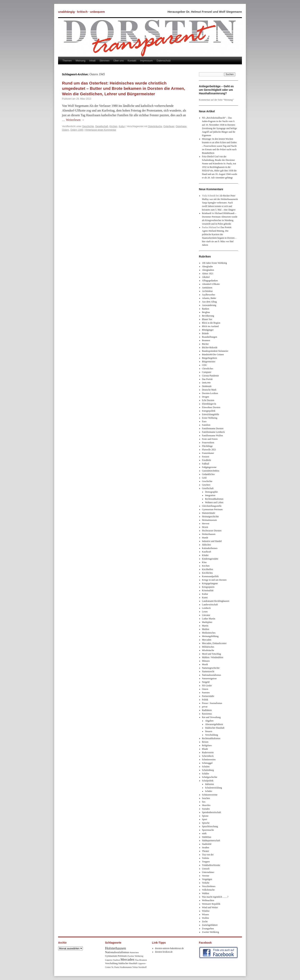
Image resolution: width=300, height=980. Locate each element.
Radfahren (207, 710)
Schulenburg (208, 770)
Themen (67, 61)
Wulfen (206, 918)
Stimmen (104, 61)
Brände (205, 333)
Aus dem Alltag (209, 302)
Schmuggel (207, 763)
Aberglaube (207, 266)
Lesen (205, 612)
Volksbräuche (208, 890)
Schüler (206, 774)
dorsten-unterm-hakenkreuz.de (169, 948)
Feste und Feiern (210, 439)
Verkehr (206, 883)
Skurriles (206, 805)
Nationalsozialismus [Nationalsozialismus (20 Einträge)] (117, 952)
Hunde (205, 538)
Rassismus (207, 714)
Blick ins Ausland (210, 326)
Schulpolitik (208, 781)
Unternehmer (208, 872)
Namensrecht (208, 671)
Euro (204, 421)
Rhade (205, 749)
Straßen (206, 848)
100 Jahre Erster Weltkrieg (215, 263)
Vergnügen (207, 879)
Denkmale (207, 386)
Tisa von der (208, 855)
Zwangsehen (208, 929)
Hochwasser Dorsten (212, 531)
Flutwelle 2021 (209, 450)
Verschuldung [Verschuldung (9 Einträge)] (111, 963)
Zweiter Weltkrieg (211, 932)
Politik (205, 700)
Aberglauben (208, 270)
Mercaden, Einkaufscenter (214, 643)
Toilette (206, 858)
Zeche (205, 922)
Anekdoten (207, 288)
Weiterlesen (75, 120)
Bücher (205, 344)
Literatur (206, 615)
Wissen (205, 914)
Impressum (146, 61)
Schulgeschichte (210, 777)
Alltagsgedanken (210, 281)
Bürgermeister (209, 362)
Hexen (205, 527)
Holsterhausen (209, 534)
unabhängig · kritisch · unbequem (81, 12)
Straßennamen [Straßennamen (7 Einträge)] (126, 967)
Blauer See (207, 319)
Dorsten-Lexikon (210, 393)
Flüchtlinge (207, 446)
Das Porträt (207, 379)
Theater (206, 851)
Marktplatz (207, 622)
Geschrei (206, 485)
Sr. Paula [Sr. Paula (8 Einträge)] (115, 967)
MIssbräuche (208, 650)
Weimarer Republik (211, 904)
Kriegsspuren (208, 587)
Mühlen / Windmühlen (213, 657)
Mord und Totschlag (212, 654)
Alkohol (206, 277)
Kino (204, 562)
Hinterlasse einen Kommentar (101, 130)
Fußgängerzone (209, 467)
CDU (204, 365)
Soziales (206, 809)
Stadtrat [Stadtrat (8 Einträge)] (117, 960)
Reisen (205, 742)
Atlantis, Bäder (209, 298)
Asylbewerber (209, 295)
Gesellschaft (102, 126)
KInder (205, 555)
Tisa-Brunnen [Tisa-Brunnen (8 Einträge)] (141, 960)
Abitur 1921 (208, 274)
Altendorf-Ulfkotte (211, 284)
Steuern (209, 731)
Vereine (206, 876)
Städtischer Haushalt (215, 728)
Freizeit (206, 457)
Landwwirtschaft (210, 605)
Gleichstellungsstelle (212, 506)
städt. (205, 833)
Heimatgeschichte (210, 517)
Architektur (207, 291)
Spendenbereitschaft (212, 812)
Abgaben (209, 721)
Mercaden (207, 640)
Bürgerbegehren (210, 358)
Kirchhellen (208, 569)
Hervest (206, 524)
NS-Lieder (207, 686)
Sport (205, 819)
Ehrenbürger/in (209, 404)
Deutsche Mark (209, 390)
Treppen (206, 862)
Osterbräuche (155, 126)
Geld (204, 478)
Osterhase (181, 126)
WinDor (206, 911)
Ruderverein (208, 752)
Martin (205, 626)
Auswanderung (209, 305)
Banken (206, 309)
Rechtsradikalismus (214, 499)
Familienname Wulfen (212, 436)
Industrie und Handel (212, 541)
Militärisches (208, 647)
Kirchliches (207, 573)
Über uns (119, 61)
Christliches (208, 369)
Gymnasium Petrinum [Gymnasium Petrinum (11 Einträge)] (116, 956)
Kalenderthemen (210, 548)
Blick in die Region (211, 323)
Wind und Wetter (210, 907)
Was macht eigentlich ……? (215, 897)
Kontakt (132, 61)
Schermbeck (208, 756)
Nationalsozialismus (212, 675)
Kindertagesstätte (210, 559)
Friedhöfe (207, 460)
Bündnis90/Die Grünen (213, 355)
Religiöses (207, 745)
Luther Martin (209, 619)
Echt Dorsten (208, 400)
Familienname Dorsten (213, 428)
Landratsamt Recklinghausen (216, 601)
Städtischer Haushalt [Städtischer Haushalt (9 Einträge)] (128, 963)
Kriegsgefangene (210, 583)
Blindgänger (208, 330)
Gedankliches (208, 474)
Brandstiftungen (210, 337)
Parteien (206, 693)
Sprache (206, 823)
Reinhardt (207, 213)
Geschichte (88, 126)
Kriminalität (208, 590)
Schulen (206, 767)
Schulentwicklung (213, 788)
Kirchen (114, 126)
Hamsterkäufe (209, 513)
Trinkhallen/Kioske (211, 865)
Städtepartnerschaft (211, 841)
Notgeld (206, 682)
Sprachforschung (210, 826)
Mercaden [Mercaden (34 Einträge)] (127, 959)
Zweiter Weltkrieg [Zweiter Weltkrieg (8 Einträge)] (135, 956)
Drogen (206, 397)
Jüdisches (207, 545)
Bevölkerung (208, 316)
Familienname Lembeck (213, 432)
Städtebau (207, 837)
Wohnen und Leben (214, 502)
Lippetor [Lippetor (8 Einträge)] (109, 960)
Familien (206, 425)
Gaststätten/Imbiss (211, 471)
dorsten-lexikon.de (164, 952)
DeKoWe (206, 383)
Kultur (122, 126)
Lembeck (206, 608)
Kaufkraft (207, 552)
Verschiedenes (209, 886)
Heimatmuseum (209, 520)
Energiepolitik (209, 411)
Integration (210, 495)
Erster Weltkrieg (210, 418)
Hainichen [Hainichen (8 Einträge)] (134, 952)
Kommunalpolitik (210, 576)
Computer (207, 372)
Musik (205, 664)
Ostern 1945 (77, 130)
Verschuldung (211, 735)
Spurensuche (208, 830)
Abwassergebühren (214, 724)
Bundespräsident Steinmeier (215, 351)
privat (205, 707)
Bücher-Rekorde (210, 347)
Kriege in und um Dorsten (214, 580)
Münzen (206, 661)
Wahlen (206, 893)
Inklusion (209, 784)
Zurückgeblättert (210, 925)
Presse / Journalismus (212, 703)
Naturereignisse (209, 679)
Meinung (81, 61)
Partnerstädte (208, 696)
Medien (206, 629)
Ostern (66, 130)
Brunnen (206, 340)
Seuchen (206, 798)
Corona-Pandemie (211, 376)
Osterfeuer (169, 126)
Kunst (205, 598)
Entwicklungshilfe (211, 414)
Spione (205, 816)
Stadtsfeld (207, 844)
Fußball (206, 464)
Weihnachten (208, 900)
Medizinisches (209, 633)
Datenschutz (164, 61)
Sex (204, 802)
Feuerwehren (208, 443)
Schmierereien (209, 760)
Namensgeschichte (211, 668)
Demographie (211, 492)
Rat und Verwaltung (211, 717)
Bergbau (206, 312)
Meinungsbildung (210, 636)
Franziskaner (208, 453)
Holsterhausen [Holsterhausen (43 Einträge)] (115, 948)
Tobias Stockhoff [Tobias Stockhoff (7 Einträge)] (140, 967)
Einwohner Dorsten (211, 407)
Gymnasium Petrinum (212, 509)
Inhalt (93, 61)
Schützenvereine (210, 795)
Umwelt (206, 869)
